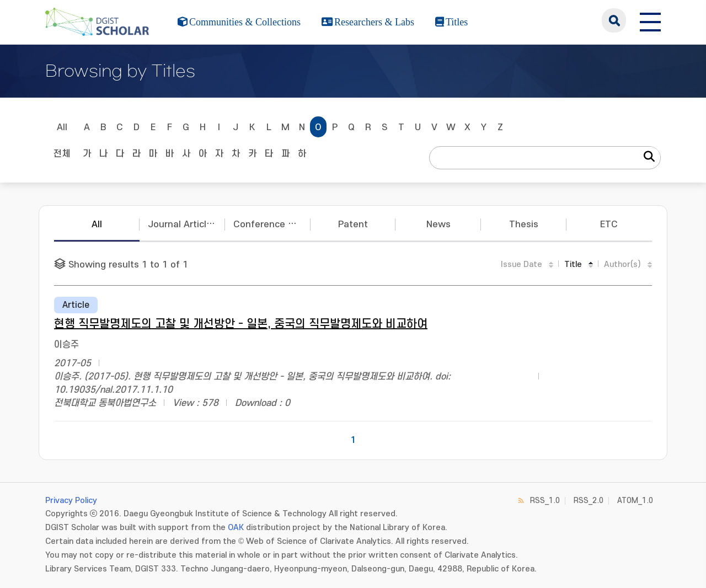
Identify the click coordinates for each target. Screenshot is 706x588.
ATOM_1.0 (635, 501)
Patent (353, 224)
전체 (62, 154)
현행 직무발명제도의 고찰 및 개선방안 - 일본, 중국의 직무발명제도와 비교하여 (241, 324)
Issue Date (522, 264)
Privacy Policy (71, 501)
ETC (609, 224)
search (614, 20)
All (62, 127)
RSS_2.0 (589, 501)
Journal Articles (182, 224)
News (438, 224)
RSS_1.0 (545, 501)
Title (573, 264)
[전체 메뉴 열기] (650, 20)
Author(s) (622, 264)
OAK (236, 528)
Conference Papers (272, 224)
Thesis (524, 224)
